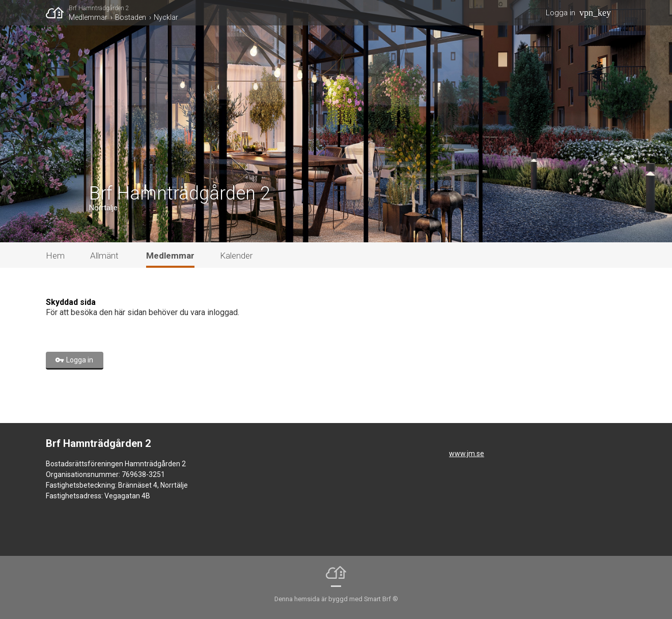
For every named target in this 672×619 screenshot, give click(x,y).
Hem (55, 256)
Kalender (236, 256)
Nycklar (166, 17)
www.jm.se (467, 454)
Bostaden (131, 17)
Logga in (561, 13)
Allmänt (104, 256)
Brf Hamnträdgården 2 (99, 8)
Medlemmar (88, 17)
